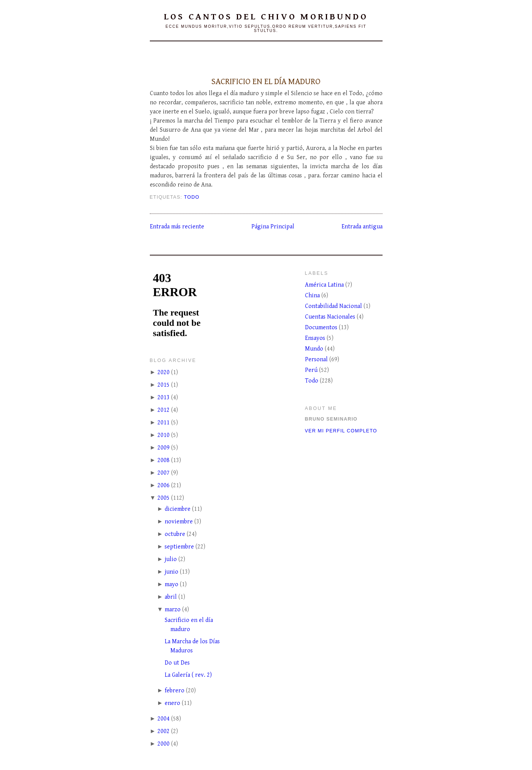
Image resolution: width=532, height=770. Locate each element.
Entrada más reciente (177, 227)
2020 (164, 372)
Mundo (315, 349)
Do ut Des (177, 663)
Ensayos (316, 338)
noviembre (179, 522)
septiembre (179, 547)
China (313, 296)
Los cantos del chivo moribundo (266, 17)
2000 (164, 744)
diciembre (178, 509)
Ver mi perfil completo (341, 431)
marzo (173, 610)
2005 (164, 498)
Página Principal (273, 227)
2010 (164, 435)
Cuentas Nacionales (331, 317)
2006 (164, 485)
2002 (164, 731)
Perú (312, 370)
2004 (164, 719)
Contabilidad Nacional (334, 306)
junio (172, 572)
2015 (164, 385)
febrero (175, 691)
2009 (164, 448)
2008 (164, 460)
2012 (164, 410)
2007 (164, 473)
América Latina (325, 285)
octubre (175, 534)
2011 (164, 423)
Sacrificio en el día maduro (266, 81)
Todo (192, 197)
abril (171, 597)
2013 (164, 398)
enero (172, 703)
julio (171, 559)
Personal (317, 359)
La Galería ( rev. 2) (188, 675)
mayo (172, 584)
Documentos (322, 328)
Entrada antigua (362, 227)
